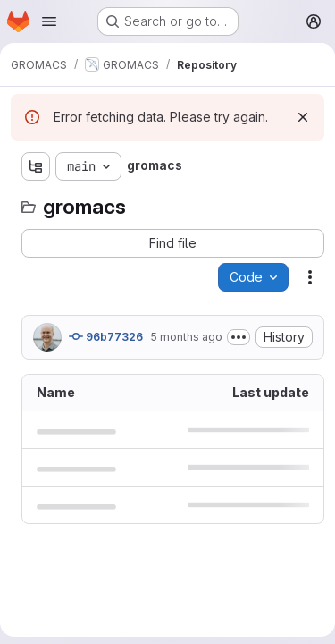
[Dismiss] (303, 117)
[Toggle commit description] (239, 337)
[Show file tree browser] (36, 166)
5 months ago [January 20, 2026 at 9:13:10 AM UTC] (186, 337)
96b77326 (106, 336)
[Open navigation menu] (49, 21)
